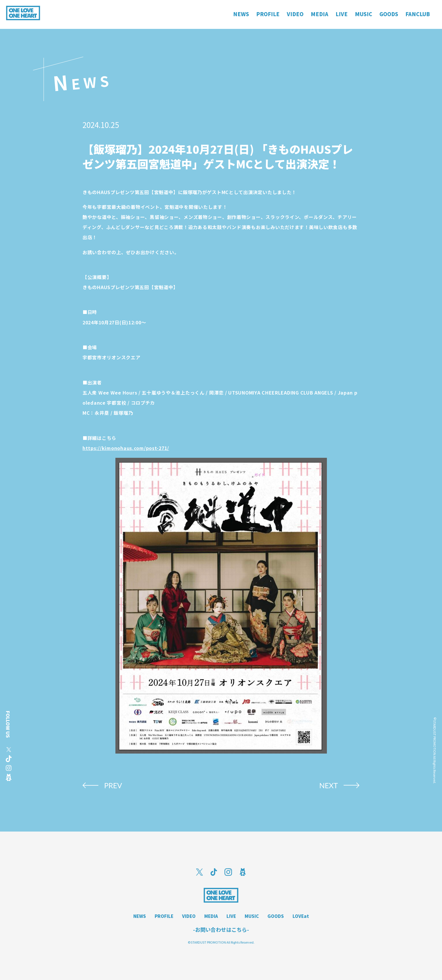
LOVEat (301, 916)
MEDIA (211, 916)
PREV (113, 785)
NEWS (140, 916)
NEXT (328, 785)
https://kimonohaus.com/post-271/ (126, 448)
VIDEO (189, 916)
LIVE (231, 916)
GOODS (276, 916)
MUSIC (252, 916)
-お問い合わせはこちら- (221, 929)
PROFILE (164, 916)
